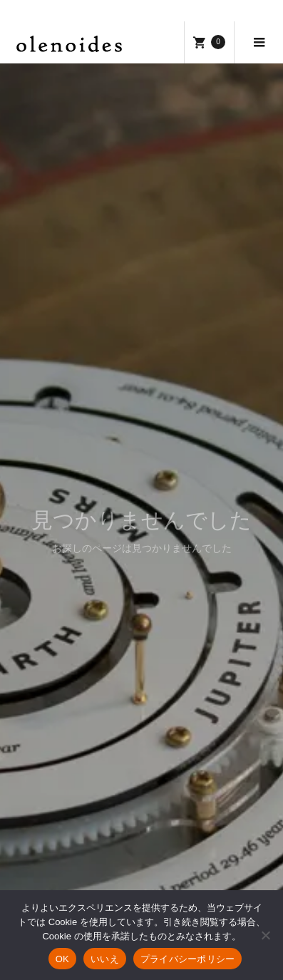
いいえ (105, 959)
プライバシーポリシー (188, 959)
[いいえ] (265, 935)
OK (62, 959)
